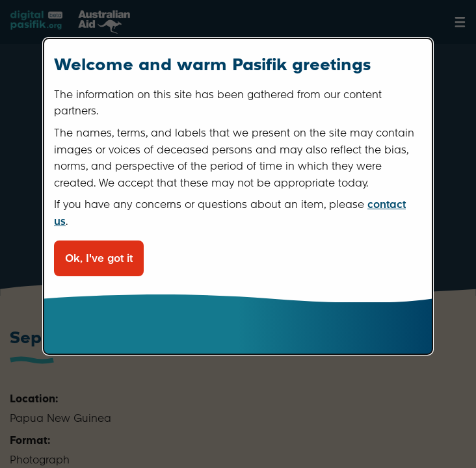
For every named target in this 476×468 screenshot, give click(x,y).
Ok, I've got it (99, 258)
